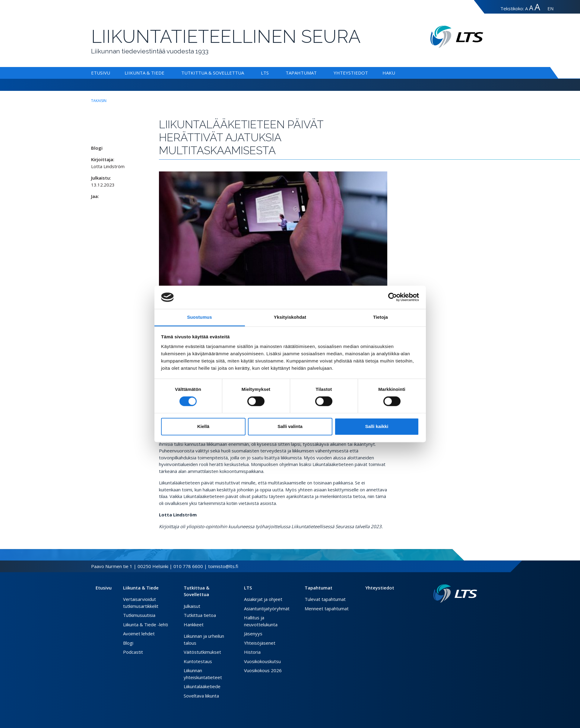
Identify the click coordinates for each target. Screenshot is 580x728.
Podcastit (133, 652)
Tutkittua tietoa (200, 615)
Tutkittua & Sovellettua (213, 73)
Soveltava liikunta (201, 696)
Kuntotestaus (198, 661)
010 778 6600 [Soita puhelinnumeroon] (188, 566)
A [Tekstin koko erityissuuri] (537, 7)
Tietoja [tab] (380, 317)
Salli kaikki (377, 426)
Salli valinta (290, 426)
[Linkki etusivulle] (455, 594)
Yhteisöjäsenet (260, 643)
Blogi (128, 643)
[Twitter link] (465, 612)
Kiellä (203, 426)
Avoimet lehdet (139, 634)
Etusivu (101, 73)
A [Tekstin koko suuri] (531, 8)
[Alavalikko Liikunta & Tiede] (166, 73)
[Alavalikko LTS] (270, 73)
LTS (265, 73)
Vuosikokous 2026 (263, 670)
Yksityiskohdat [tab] (290, 317)
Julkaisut (192, 606)
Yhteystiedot (351, 73)
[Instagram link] (470, 612)
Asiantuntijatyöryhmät (267, 608)
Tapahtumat (301, 73)
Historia (252, 652)
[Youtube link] (475, 612)
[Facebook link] (460, 612)
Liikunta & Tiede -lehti (146, 624)
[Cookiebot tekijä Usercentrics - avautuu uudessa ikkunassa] (393, 297)
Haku (389, 73)
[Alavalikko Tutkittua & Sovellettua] (245, 73)
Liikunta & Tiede (144, 73)
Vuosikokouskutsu (262, 661)
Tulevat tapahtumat (325, 599)
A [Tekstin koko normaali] (526, 8)
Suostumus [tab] (200, 317)
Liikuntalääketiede (202, 686)
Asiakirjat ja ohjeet (263, 599)
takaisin (99, 101)
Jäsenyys (253, 634)
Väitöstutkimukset (202, 652)
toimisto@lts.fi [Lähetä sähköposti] (223, 566)
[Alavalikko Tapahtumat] (318, 73)
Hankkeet (194, 624)
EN (550, 8)
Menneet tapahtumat (327, 608)
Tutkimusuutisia (139, 615)
